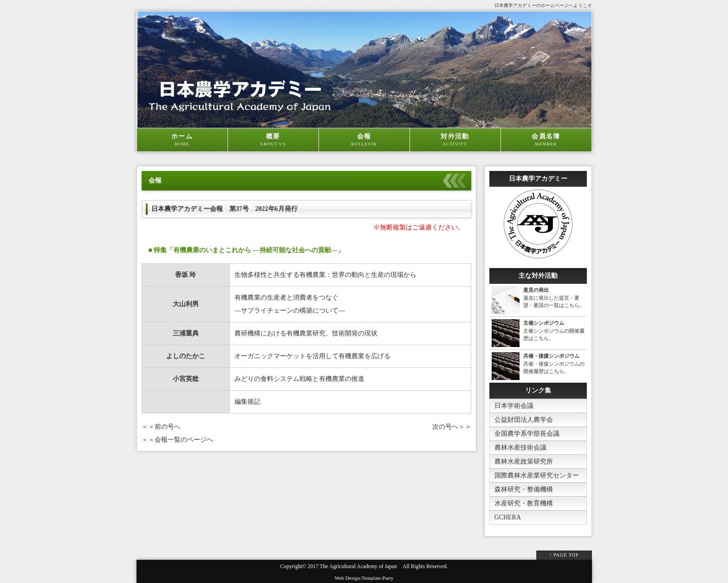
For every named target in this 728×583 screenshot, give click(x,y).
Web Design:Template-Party (364, 578)
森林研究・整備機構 (524, 489)
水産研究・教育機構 (524, 503)
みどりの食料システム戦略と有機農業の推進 (299, 379)
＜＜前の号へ (161, 427)
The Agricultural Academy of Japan (358, 567)
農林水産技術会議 (520, 448)
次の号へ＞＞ (452, 427)
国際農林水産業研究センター (537, 475)
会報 (364, 140)
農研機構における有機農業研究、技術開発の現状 (306, 333)
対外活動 (455, 140)
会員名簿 (546, 140)
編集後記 (247, 402)
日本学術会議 (514, 406)
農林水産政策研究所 (524, 462)
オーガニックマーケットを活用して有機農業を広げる (312, 356)
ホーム (182, 140)
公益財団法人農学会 (524, 420)
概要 (273, 140)
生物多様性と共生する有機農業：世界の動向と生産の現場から (325, 275)
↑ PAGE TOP (564, 555)
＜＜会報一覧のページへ (177, 440)
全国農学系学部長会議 (527, 434)
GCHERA (508, 517)
